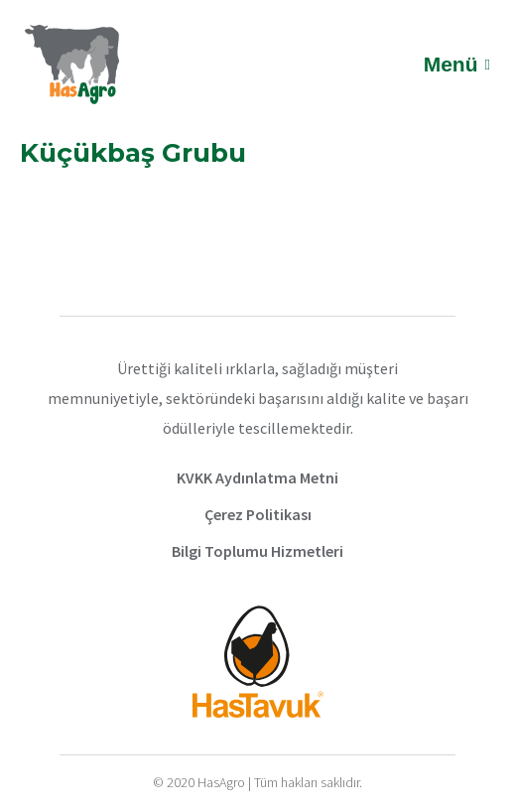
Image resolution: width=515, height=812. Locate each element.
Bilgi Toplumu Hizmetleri (257, 551)
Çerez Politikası (258, 514)
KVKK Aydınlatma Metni (257, 477)
